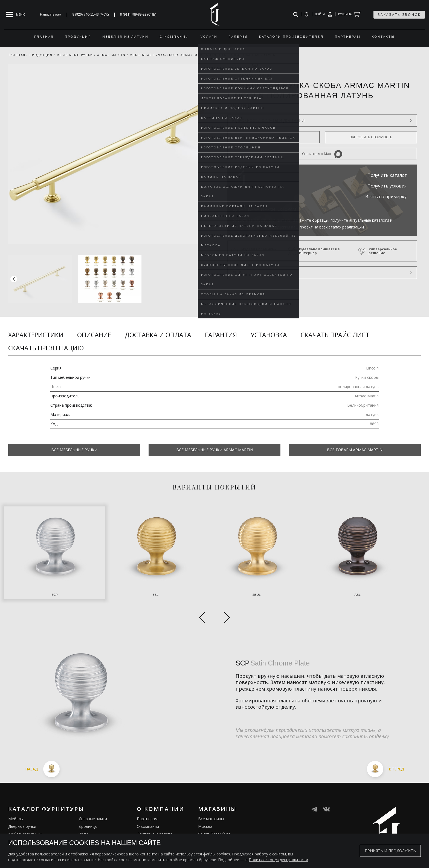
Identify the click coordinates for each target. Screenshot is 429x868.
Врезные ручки (22, 819)
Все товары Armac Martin (355, 450)
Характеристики (36, 335)
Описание (94, 335)
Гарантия (221, 335)
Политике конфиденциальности (278, 860)
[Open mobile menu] (16, 14)
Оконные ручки (22, 812)
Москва (205, 797)
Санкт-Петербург (214, 804)
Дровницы (88, 797)
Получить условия (387, 186)
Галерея (144, 827)
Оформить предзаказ (273, 137)
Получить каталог (387, 175)
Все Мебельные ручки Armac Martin (215, 450)
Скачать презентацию (46, 348)
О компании (148, 797)
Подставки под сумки (98, 827)
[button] (205, 279)
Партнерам (147, 789)
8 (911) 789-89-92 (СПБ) (138, 14)
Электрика (88, 819)
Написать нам (51, 14)
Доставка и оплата (158, 335)
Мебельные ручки (25, 804)
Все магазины (211, 789)
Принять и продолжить (390, 851)
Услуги (143, 812)
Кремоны (17, 827)
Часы (83, 804)
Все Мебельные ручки (74, 450)
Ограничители (92, 812)
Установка (269, 335)
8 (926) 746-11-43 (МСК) (91, 14)
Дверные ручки (22, 797)
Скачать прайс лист (335, 335)
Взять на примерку (386, 197)
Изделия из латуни (154, 819)
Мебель (16, 789)
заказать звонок (399, 15)
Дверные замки (93, 789)
